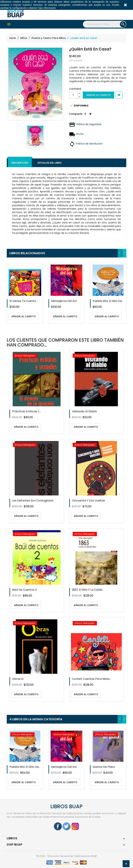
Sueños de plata (104, 767)
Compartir (85, 116)
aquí (59, 8)
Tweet (90, 116)
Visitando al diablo (84, 411)
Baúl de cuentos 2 (24, 590)
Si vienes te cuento (23, 301)
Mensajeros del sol (64, 301)
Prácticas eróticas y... (26, 411)
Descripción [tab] (20, 163)
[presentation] (120, 253)
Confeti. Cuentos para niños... (92, 679)
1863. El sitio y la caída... (88, 590)
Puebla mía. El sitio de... (108, 301)
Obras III (18, 679)
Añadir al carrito (98, 95)
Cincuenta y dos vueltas (88, 501)
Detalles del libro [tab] (50, 163)
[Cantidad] (73, 95)
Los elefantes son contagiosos (33, 501)
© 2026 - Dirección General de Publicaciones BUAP (67, 856)
